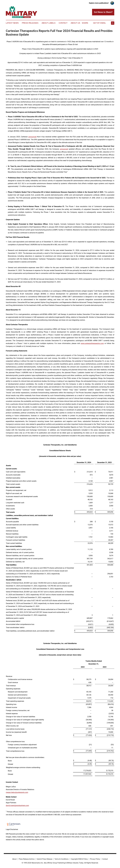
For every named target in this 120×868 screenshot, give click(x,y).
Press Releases (30, 23)
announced (64, 149)
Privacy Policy (95, 859)
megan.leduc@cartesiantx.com (17, 792)
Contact (63, 23)
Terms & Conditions (61, 859)
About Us (75, 23)
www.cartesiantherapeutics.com (92, 343)
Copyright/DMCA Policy (79, 859)
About (14, 859)
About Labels (49, 23)
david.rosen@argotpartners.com (17, 806)
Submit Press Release (44, 859)
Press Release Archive (27, 859)
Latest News (12, 23)
